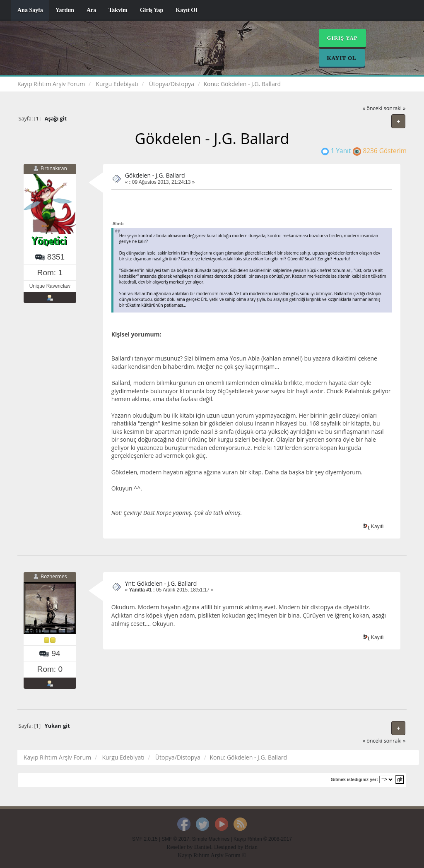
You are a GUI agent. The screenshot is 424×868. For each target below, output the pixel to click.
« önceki (373, 108)
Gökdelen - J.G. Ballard (155, 175)
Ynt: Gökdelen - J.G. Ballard (161, 583)
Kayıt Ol (186, 10)
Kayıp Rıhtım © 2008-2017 (263, 839)
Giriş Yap (152, 10)
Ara (91, 10)
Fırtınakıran (54, 168)
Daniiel (203, 847)
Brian (251, 847)
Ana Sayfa (30, 10)
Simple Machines (211, 839)
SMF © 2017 (175, 839)
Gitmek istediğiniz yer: (354, 779)
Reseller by (180, 847)
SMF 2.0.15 (145, 839)
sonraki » (395, 108)
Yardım (65, 10)
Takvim (118, 10)
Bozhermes (54, 576)
